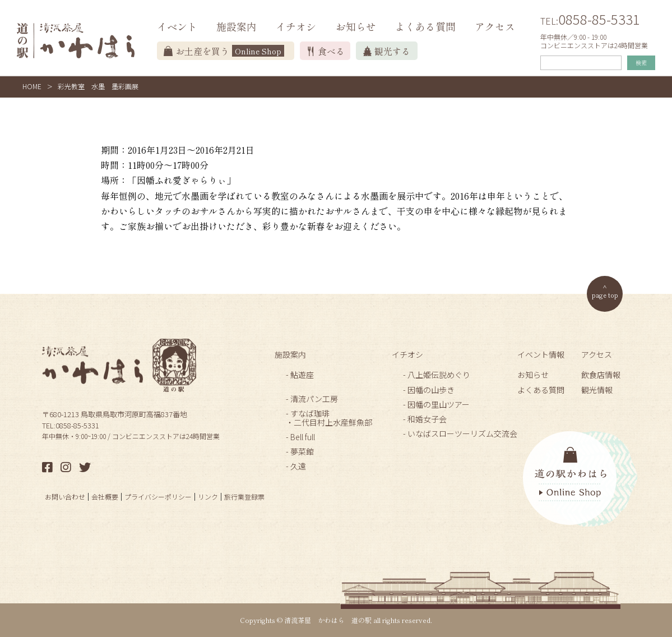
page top (605, 295)
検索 (641, 63)
